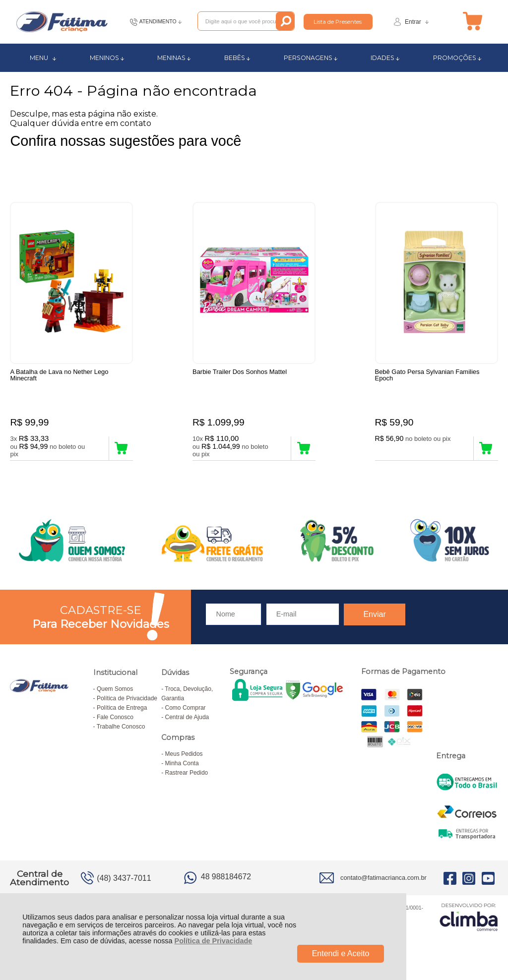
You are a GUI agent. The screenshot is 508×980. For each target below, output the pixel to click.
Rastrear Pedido (187, 774)
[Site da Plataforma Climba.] (469, 918)
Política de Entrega (122, 709)
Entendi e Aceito (341, 953)
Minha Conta (182, 765)
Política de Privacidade (214, 941)
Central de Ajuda (187, 719)
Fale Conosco (115, 719)
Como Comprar (186, 709)
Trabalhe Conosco (121, 728)
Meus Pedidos (184, 755)
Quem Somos (115, 690)
